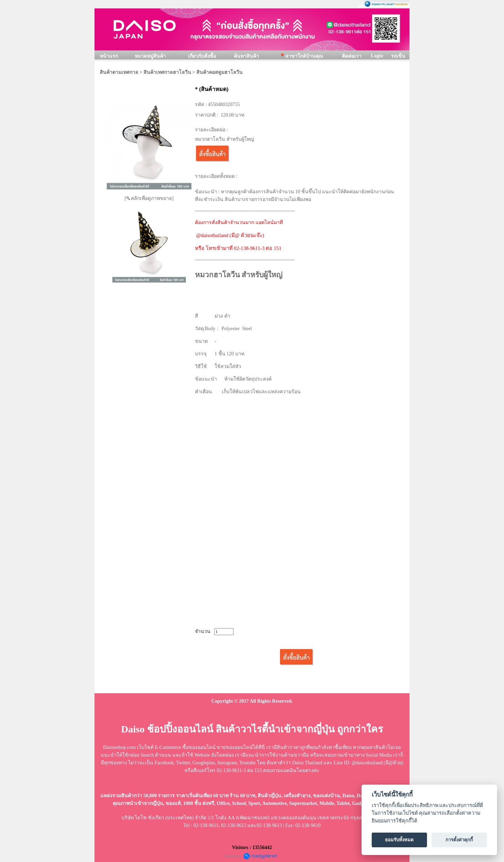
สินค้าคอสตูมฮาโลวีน (219, 72)
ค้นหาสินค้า (246, 56)
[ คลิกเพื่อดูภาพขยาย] (149, 198)
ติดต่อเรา (352, 56)
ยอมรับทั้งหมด (399, 840)
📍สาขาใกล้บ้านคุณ (301, 56)
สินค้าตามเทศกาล (119, 72)
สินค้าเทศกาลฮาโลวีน (167, 72)
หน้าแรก (109, 56)
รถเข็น (398, 56)
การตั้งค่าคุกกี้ (459, 840)
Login (377, 56)
